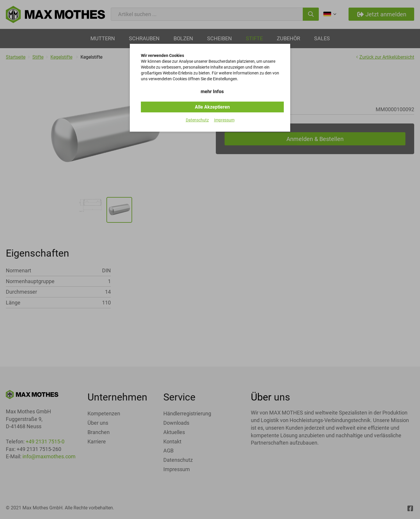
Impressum (224, 120)
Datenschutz (197, 120)
